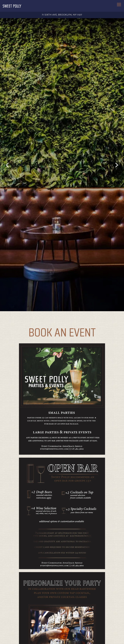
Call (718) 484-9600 (62, 634)
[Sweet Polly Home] (12, 6)
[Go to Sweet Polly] (62, 15)
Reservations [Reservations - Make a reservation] (62, 640)
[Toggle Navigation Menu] (119, 5)
